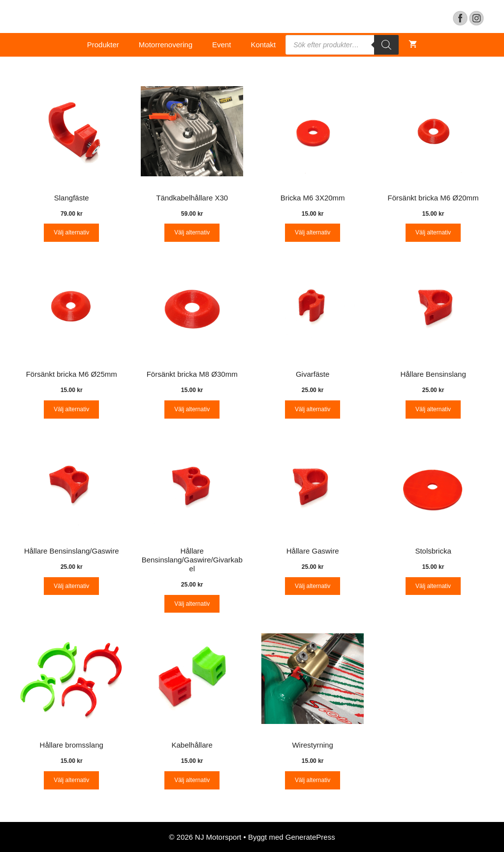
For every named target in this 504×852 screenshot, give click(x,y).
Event (221, 45)
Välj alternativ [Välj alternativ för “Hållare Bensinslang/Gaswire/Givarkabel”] (192, 604)
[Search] (386, 45)
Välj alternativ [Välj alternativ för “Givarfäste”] (313, 409)
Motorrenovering (166, 45)
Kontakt (263, 45)
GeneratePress (310, 837)
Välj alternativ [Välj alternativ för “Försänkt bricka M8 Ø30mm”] (192, 409)
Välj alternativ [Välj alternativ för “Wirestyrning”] (313, 780)
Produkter (103, 45)
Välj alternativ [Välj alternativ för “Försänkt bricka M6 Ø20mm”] (433, 232)
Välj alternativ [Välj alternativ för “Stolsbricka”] (433, 586)
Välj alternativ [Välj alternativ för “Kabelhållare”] (192, 780)
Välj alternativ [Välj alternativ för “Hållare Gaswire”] (313, 586)
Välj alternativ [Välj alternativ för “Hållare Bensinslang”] (433, 409)
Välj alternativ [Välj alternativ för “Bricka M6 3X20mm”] (313, 232)
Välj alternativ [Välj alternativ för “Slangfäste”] (71, 232)
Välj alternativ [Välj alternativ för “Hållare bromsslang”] (71, 780)
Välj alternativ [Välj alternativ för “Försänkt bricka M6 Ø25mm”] (71, 409)
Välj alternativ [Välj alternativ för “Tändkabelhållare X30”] (192, 232)
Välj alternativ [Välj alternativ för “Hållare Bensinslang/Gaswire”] (71, 586)
